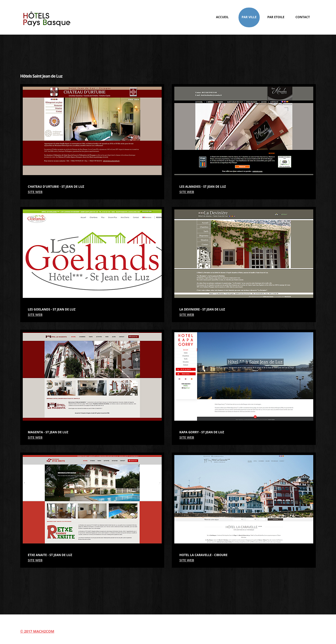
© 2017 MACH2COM (37, 631)
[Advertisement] (168, 51)
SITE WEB (35, 192)
